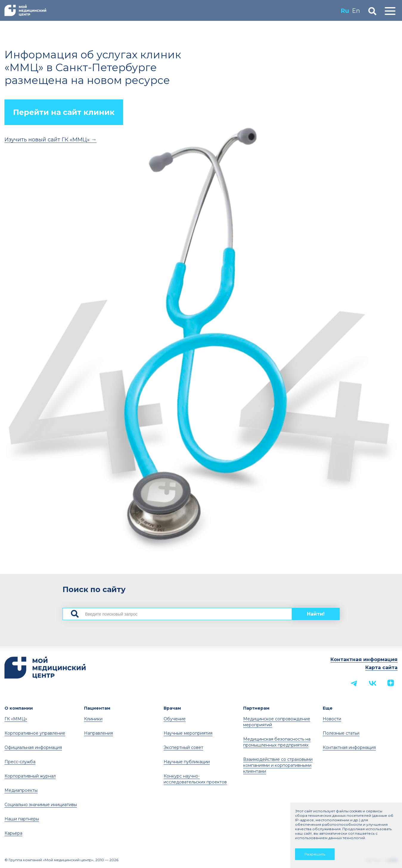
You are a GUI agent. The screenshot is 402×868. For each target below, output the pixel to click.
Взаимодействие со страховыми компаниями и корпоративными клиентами (278, 765)
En (356, 11)
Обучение (175, 719)
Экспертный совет (183, 747)
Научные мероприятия (188, 733)
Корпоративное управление (35, 733)
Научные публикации (187, 762)
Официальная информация (33, 747)
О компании (19, 708)
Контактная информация (364, 659)
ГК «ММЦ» (16, 719)
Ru (345, 11)
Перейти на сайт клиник (64, 112)
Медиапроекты (21, 790)
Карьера (13, 833)
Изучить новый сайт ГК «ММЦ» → (51, 140)
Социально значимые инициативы (41, 805)
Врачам (172, 708)
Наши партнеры (22, 819)
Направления (98, 733)
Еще (328, 708)
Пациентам (97, 708)
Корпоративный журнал (30, 776)
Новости (332, 719)
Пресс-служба (20, 762)
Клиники (93, 719)
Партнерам (256, 708)
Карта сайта (381, 668)
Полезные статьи (341, 733)
